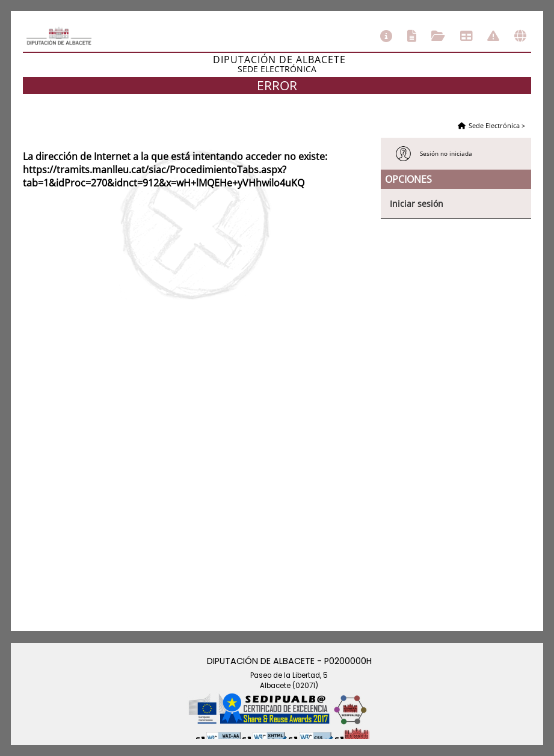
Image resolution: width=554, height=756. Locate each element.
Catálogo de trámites (412, 36)
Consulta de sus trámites (438, 36)
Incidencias (493, 36)
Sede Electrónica (494, 125)
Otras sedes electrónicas (520, 36)
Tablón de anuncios (466, 36)
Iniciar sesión (417, 204)
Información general (386, 36)
